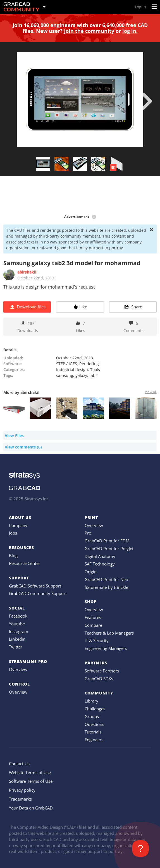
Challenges (95, 709)
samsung (65, 375)
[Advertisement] (80, 196)
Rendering (89, 364)
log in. (130, 31)
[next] (147, 101)
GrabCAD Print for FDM (107, 541)
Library (91, 701)
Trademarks (20, 799)
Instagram (19, 632)
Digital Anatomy (100, 556)
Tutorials (93, 732)
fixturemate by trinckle (106, 587)
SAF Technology (100, 564)
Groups (92, 716)
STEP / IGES (67, 364)
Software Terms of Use (31, 781)
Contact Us (19, 764)
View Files (14, 436)
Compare (93, 625)
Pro (88, 533)
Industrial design (72, 370)
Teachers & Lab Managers (109, 633)
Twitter (16, 647)
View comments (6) (23, 447)
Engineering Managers (106, 648)
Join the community (89, 31)
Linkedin (17, 639)
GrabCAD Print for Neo (106, 579)
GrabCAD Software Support (35, 586)
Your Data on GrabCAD (31, 808)
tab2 (94, 375)
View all (151, 392)
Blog (13, 555)
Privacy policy (22, 790)
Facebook (18, 616)
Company (18, 525)
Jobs (13, 533)
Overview (18, 669)
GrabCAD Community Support (38, 593)
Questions (94, 724)
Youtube (17, 624)
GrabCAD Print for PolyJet (109, 548)
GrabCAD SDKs (99, 679)
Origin (91, 572)
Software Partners (102, 671)
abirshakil (27, 272)
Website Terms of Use (30, 772)
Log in (140, 7)
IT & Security (97, 640)
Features (93, 617)
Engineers (94, 740)
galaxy (81, 375)
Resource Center (25, 563)
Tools (95, 370)
